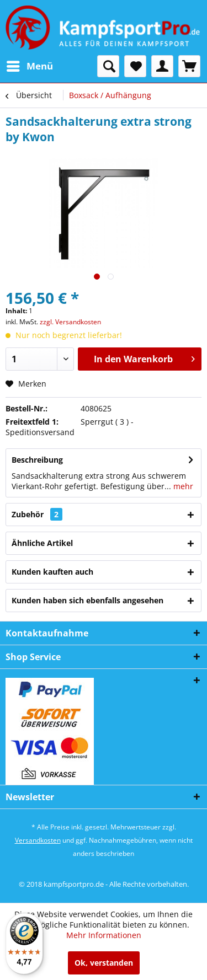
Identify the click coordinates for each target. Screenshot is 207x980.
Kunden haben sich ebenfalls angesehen (87, 600)
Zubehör (37, 514)
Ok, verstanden (104, 963)
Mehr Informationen (104, 935)
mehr (182, 486)
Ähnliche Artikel (42, 543)
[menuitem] (29, 66)
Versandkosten (38, 840)
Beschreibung (37, 460)
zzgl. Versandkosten (70, 322)
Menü (30, 65)
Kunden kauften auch (52, 572)
